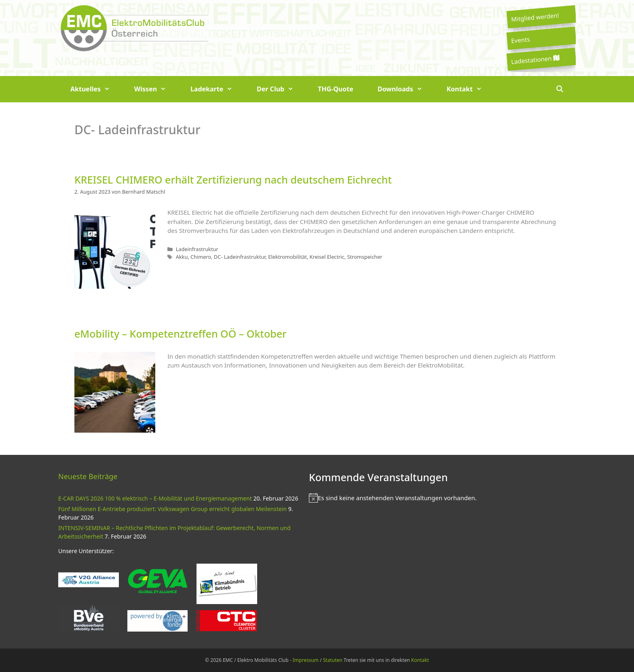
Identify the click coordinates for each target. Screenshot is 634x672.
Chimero (201, 257)
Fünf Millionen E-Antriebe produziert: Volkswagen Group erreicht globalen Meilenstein (172, 509)
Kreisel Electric (327, 257)
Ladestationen (535, 60)
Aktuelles (96, 89)
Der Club (281, 89)
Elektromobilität (287, 257)
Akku (182, 257)
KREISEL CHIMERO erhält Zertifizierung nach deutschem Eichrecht (233, 180)
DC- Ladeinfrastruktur (240, 257)
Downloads (406, 89)
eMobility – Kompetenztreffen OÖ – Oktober (181, 334)
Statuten (333, 660)
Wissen (156, 89)
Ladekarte (218, 89)
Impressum (306, 660)
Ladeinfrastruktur (197, 249)
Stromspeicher (365, 257)
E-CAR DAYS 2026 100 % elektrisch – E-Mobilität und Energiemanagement (155, 498)
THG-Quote (336, 89)
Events (520, 40)
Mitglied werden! (535, 17)
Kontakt (470, 89)
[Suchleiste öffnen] (559, 89)
